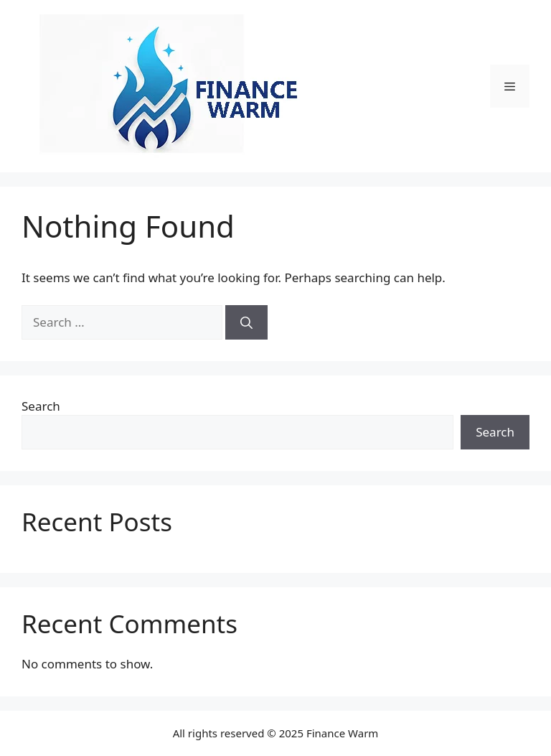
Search (41, 406)
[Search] (246, 322)
